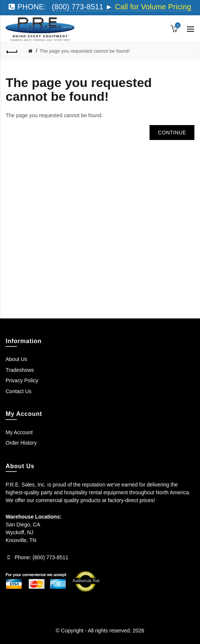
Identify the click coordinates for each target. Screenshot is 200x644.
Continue (172, 133)
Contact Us (19, 391)
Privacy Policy (22, 380)
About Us (16, 359)
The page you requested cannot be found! (85, 51)
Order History (21, 443)
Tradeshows (20, 370)
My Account (19, 432)
